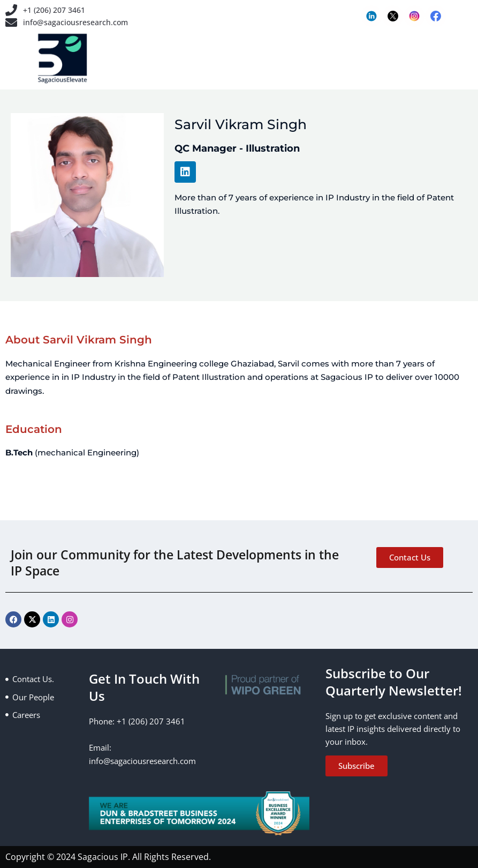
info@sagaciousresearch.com (78, 24)
